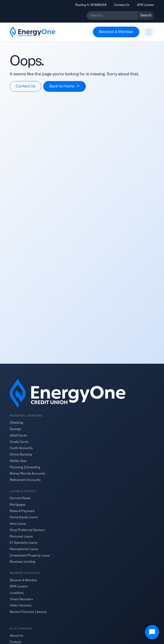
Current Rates (20, 498)
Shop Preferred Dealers (27, 530)
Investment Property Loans (30, 555)
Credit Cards (19, 442)
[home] (33, 32)
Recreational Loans (24, 549)
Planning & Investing (25, 467)
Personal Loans (21, 536)
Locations (17, 593)
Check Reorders (21, 599)
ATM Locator (146, 5)
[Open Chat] (152, 632)
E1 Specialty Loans (24, 543)
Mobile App (18, 461)
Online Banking (21, 454)
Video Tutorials (21, 605)
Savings (15, 429)
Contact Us (122, 5)
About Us (17, 636)
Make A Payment (22, 511)
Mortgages (18, 504)
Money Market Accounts (28, 473)
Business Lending (22, 562)
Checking (16, 423)
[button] (149, 32)
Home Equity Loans (24, 517)
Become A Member (24, 580)
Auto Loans (18, 524)
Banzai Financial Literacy (28, 612)
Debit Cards (18, 435)
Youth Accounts (21, 448)
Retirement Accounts (25, 480)
